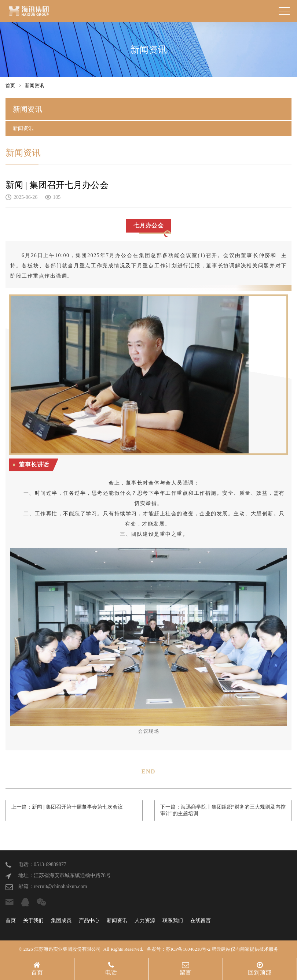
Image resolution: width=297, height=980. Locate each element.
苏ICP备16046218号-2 (188, 949)
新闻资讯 (34, 86)
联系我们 (173, 920)
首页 (10, 86)
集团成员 (61, 920)
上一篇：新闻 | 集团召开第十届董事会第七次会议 (67, 807)
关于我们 (33, 920)
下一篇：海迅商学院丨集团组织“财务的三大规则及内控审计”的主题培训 (223, 810)
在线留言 (201, 920)
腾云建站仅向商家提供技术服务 (245, 949)
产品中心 (89, 920)
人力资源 (145, 920)
